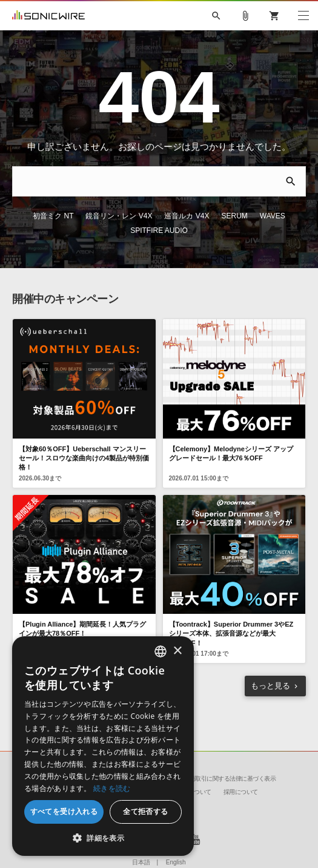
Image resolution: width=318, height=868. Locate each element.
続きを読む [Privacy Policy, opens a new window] (112, 788)
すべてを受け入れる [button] (64, 811)
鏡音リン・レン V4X (119, 216)
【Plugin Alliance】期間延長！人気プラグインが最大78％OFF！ (82, 629)
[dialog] (103, 746)
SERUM (235, 216)
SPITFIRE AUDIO (159, 230)
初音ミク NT (53, 216)
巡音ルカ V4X (187, 216)
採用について (241, 792)
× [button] (177, 651)
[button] (103, 838)
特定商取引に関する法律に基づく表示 (227, 779)
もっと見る (270, 686)
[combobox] (161, 651)
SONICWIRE (48, 16)
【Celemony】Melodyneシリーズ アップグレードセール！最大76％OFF (231, 453)
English (176, 862)
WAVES (273, 216)
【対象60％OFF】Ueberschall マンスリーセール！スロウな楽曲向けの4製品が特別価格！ (84, 458)
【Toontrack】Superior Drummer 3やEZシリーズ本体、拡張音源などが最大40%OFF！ (231, 634)
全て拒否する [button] (145, 811)
